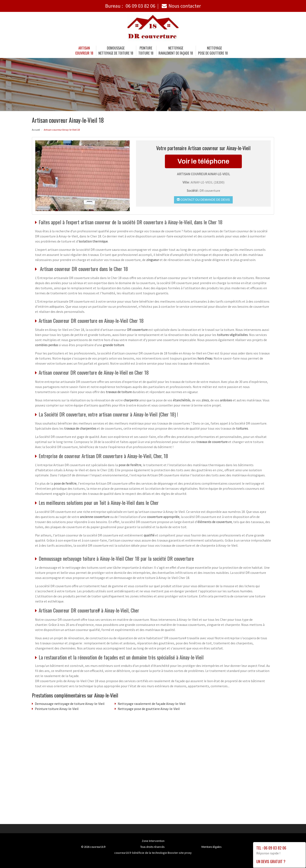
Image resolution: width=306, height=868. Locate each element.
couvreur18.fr (98, 847)
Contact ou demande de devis (203, 200)
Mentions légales (211, 847)
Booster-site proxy (180, 853)
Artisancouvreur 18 (84, 51)
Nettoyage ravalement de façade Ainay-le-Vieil (152, 704)
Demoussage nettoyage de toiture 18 (116, 51)
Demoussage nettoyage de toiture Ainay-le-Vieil (70, 704)
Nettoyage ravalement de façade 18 (176, 51)
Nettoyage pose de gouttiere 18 (213, 51)
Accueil (36, 130)
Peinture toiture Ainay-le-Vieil (57, 709)
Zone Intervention (153, 841)
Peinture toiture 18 (146, 51)
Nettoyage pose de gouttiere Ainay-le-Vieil (149, 709)
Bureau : (130, 6)
